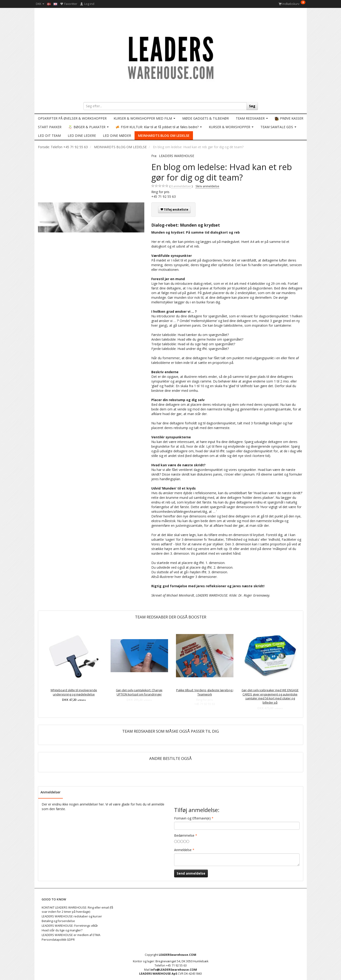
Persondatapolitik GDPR (58, 940)
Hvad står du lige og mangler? (62, 930)
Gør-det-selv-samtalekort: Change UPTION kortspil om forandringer (139, 692)
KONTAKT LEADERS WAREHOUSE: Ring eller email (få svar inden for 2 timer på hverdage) (77, 910)
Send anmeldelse (191, 873)
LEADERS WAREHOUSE (177, 156)
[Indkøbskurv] (292, 4)
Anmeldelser (51, 792)
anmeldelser (181, 186)
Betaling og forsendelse (58, 921)
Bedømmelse (184, 835)
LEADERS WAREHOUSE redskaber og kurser (72, 916)
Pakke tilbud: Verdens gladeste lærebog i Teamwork (205, 692)
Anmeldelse (183, 850)
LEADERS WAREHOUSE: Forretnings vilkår (70, 926)
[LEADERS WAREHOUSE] (171, 57)
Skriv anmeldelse (207, 186)
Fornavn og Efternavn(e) (192, 818)
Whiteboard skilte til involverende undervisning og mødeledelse (74, 692)
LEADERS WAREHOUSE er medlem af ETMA (71, 935)
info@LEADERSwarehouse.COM (174, 970)
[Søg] (252, 106)
